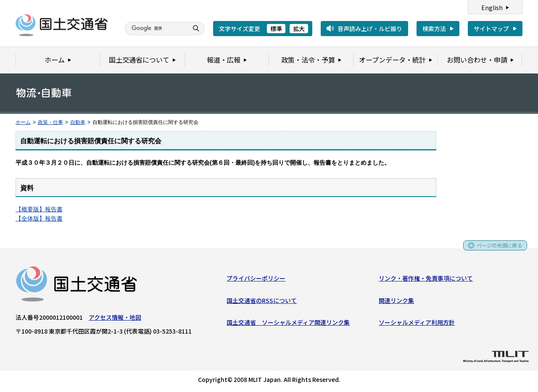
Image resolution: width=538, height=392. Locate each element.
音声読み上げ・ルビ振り (370, 29)
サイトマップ (491, 29)
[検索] (156, 29)
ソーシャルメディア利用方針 (417, 324)
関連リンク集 (396, 302)
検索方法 (434, 29)
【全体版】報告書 (39, 218)
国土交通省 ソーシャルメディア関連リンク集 (288, 324)
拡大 (299, 29)
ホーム (23, 122)
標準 (276, 29)
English (492, 8)
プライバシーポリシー (256, 280)
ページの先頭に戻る (497, 250)
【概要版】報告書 (39, 209)
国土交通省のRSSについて (262, 302)
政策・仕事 (50, 122)
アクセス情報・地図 (115, 319)
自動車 (78, 122)
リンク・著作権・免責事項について (426, 280)
